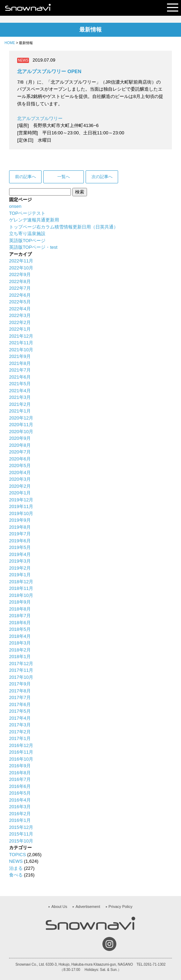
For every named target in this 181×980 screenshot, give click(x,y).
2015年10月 (21, 841)
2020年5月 (20, 466)
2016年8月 (20, 773)
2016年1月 (20, 820)
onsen (15, 206)
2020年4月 (20, 473)
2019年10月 (21, 513)
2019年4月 (20, 554)
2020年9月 (20, 438)
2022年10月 (21, 268)
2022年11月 (21, 261)
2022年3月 (20, 315)
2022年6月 (20, 295)
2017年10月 (21, 677)
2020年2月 (20, 486)
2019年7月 (20, 534)
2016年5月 (20, 793)
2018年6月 (20, 623)
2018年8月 (20, 609)
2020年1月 (20, 493)
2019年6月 (20, 541)
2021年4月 (20, 391)
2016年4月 (20, 800)
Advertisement (88, 907)
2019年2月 (20, 568)
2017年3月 (20, 725)
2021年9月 (20, 356)
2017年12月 (21, 664)
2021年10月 (21, 350)
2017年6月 (20, 704)
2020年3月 (20, 479)
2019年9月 (20, 520)
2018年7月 (20, 616)
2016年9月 (20, 766)
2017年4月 (20, 718)
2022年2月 (20, 322)
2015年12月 (21, 827)
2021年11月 (21, 343)
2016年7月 (20, 779)
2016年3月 (20, 807)
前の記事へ (26, 177)
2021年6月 (20, 377)
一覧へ (64, 177)
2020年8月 (20, 445)
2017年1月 (20, 738)
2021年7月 (20, 370)
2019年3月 (20, 561)
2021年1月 (20, 411)
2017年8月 (20, 691)
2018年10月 (21, 595)
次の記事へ (102, 177)
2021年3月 (20, 397)
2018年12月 (21, 582)
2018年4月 (20, 636)
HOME (10, 43)
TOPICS (17, 855)
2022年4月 (20, 309)
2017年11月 (21, 670)
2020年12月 (21, 418)
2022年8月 (20, 281)
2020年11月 (21, 425)
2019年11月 (21, 506)
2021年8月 (20, 363)
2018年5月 (20, 629)
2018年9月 (20, 602)
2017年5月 (20, 711)
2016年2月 (20, 814)
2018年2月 (20, 650)
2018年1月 (20, 657)
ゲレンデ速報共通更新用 (34, 220)
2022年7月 (20, 288)
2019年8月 (20, 527)
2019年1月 (20, 575)
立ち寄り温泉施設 (27, 234)
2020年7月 (20, 452)
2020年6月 (20, 459)
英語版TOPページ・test (33, 247)
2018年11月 (21, 588)
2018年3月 (20, 643)
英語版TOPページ (27, 241)
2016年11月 (21, 752)
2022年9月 (20, 274)
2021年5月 (20, 384)
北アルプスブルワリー (40, 118)
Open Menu (173, 8)
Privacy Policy (121, 907)
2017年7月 (20, 697)
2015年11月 (21, 834)
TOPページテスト (27, 213)
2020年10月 (21, 432)
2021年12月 (21, 336)
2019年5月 (20, 547)
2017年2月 (20, 732)
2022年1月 (20, 329)
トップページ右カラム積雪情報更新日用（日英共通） (64, 227)
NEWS (16, 861)
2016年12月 (21, 745)
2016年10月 (21, 759)
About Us (59, 907)
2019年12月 (21, 500)
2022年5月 (20, 302)
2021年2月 (20, 404)
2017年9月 (20, 684)
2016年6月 (20, 786)
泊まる (16, 868)
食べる (16, 875)
